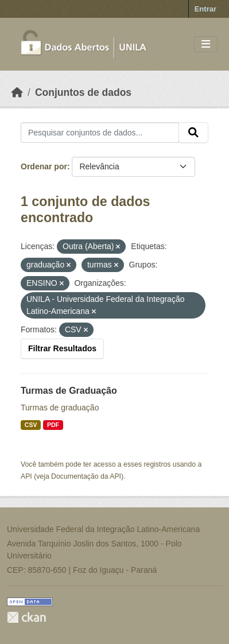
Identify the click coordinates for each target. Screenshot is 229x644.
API (26, 476)
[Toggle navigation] (206, 44)
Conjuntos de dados (83, 92)
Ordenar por (44, 166)
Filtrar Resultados (62, 348)
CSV (31, 425)
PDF (53, 425)
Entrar (205, 9)
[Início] (17, 92)
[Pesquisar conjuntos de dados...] (100, 133)
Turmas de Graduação (69, 391)
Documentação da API (86, 476)
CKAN (26, 617)
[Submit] (193, 133)
